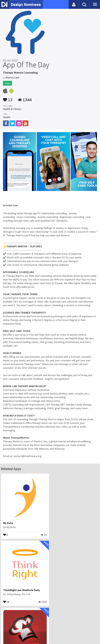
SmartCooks (11, 590)
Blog (23, 627)
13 (8, 98)
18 (56, 535)
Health (7, 117)
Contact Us (34, 627)
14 (6, 602)
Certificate (48, 627)
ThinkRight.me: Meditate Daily (72, 523)
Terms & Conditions (69, 627)
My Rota (8, 523)
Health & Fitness (12, 109)
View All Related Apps (50, 614)
